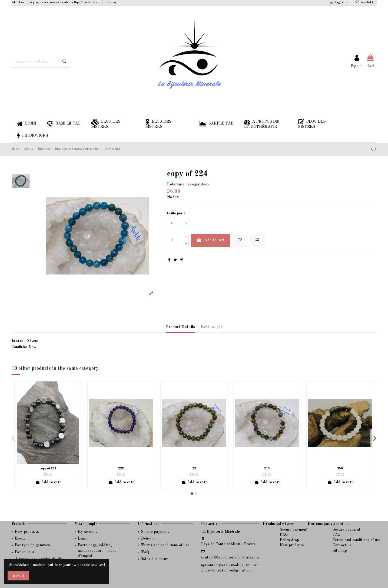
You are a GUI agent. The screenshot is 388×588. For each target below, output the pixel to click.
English (339, 2)
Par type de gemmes (32, 545)
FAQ (145, 552)
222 (121, 469)
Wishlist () (366, 2)
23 (194, 469)
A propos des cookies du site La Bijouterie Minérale (65, 2)
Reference (176, 184)
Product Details (180, 327)
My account (87, 532)
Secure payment (155, 532)
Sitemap (111, 2)
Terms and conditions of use (165, 545)
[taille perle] (178, 223)
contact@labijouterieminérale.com (230, 557)
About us (18, 2)
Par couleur (25, 552)
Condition (20, 347)
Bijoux (20, 538)
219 (267, 469)
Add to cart (210, 240)
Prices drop (289, 540)
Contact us (342, 545)
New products (27, 532)
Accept (18, 576)
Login (83, 538)
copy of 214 (48, 469)
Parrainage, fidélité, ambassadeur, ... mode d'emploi (97, 551)
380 (340, 469)
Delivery (148, 538)
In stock (19, 341)
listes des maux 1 (156, 559)
